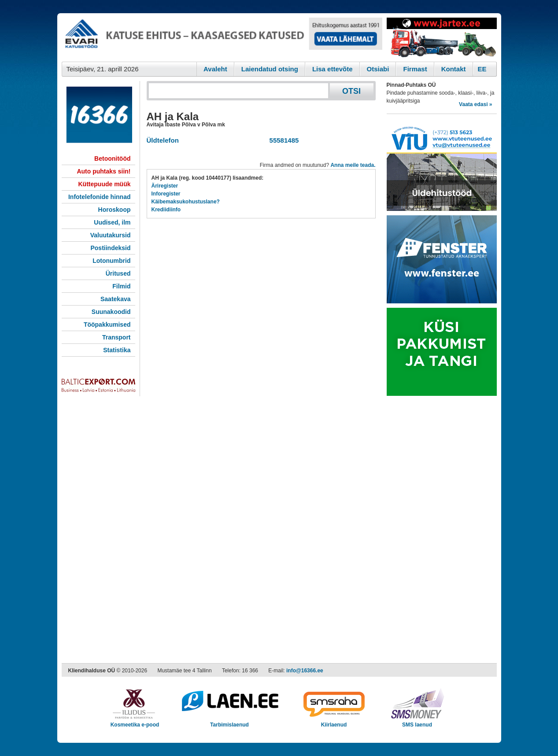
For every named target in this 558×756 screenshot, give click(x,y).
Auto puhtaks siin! (103, 171)
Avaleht (215, 69)
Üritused (118, 273)
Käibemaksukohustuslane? (186, 202)
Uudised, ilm (112, 222)
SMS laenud (417, 722)
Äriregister (165, 186)
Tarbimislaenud (230, 722)
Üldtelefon (163, 140)
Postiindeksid (110, 248)
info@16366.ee (305, 671)
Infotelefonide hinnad (100, 197)
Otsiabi (378, 69)
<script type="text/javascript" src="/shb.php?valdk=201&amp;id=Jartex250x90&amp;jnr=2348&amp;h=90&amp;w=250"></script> (442, 37)
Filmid (121, 286)
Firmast (415, 69)
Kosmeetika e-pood (135, 722)
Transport (116, 337)
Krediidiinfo (166, 210)
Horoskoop (115, 210)
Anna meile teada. (353, 165)
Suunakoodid (111, 312)
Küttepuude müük (105, 184)
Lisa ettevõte (333, 69)
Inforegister (166, 194)
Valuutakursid (111, 235)
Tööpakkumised (107, 325)
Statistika (117, 350)
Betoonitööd (112, 159)
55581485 (282, 140)
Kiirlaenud (334, 722)
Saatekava (116, 299)
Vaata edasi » (475, 104)
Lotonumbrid (111, 261)
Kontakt (454, 69)
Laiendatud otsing (270, 69)
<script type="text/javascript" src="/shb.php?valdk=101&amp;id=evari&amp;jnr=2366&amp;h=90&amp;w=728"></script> (222, 37)
